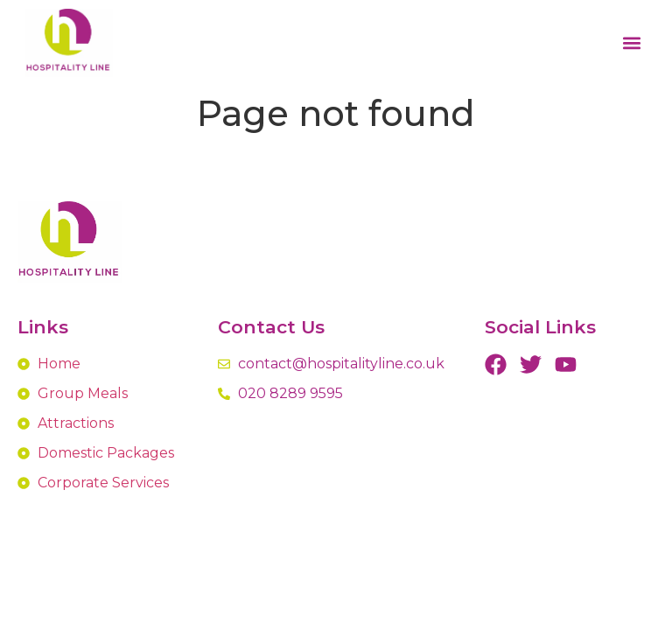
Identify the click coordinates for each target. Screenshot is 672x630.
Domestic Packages (106, 453)
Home (59, 364)
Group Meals (83, 393)
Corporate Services (103, 483)
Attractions (76, 423)
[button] (632, 43)
